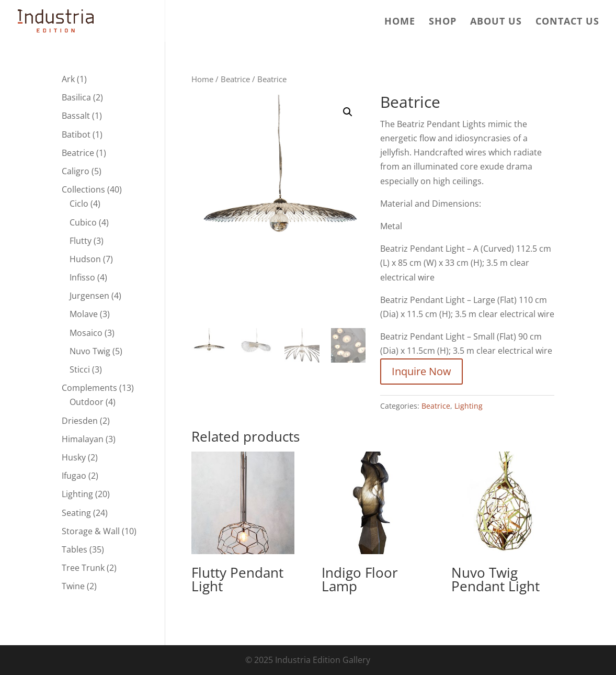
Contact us (567, 22)
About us (496, 22)
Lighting (469, 406)
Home (400, 22)
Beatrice (235, 79)
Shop (443, 22)
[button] (348, 112)
